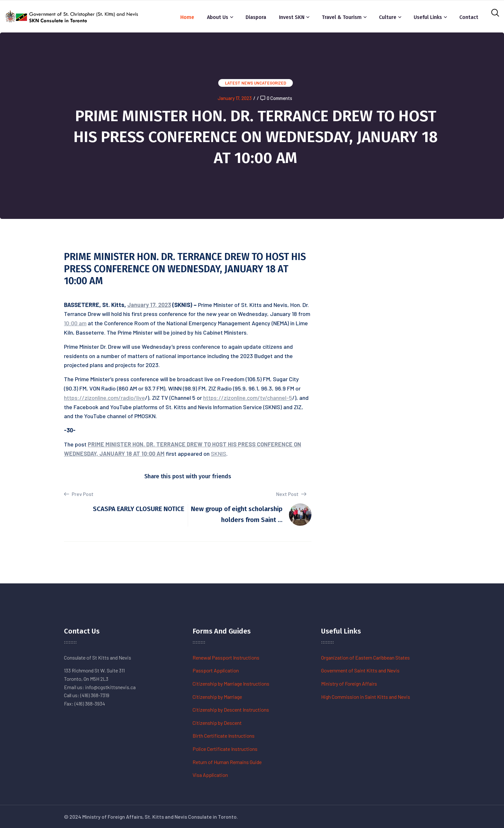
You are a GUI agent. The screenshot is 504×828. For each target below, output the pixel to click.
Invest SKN (292, 17)
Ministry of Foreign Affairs (349, 684)
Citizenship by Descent (217, 723)
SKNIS (219, 454)
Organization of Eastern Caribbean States (365, 657)
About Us (218, 17)
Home (187, 17)
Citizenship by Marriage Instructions (231, 684)
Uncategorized (270, 83)
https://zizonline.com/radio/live (104, 398)
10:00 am (75, 323)
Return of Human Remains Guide (227, 762)
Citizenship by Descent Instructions (231, 710)
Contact (469, 17)
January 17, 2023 (235, 98)
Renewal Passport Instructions (226, 657)
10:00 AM (153, 454)
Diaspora (256, 17)
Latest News (239, 83)
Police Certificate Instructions (225, 749)
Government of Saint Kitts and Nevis (360, 670)
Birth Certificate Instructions (224, 736)
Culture (388, 17)
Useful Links (428, 17)
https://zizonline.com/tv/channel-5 (248, 398)
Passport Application (216, 670)
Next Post (291, 494)
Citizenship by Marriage (217, 697)
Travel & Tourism (342, 17)
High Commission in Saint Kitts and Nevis (366, 697)
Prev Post (79, 494)
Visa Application (210, 775)
